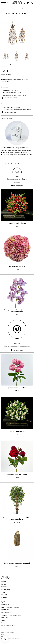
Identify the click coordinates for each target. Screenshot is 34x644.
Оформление (5, 587)
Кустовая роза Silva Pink (17, 388)
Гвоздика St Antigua (17, 266)
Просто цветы (6, 610)
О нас (3, 592)
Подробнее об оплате (10, 112)
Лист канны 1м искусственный (17, 563)
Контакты (4, 597)
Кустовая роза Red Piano (17, 474)
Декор (3, 620)
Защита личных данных (8, 632)
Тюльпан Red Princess (17, 223)
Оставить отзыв (17, 185)
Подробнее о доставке (10, 98)
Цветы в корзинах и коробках (10, 607)
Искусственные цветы (8, 626)
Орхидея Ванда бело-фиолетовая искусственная (17, 311)
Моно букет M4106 (17, 431)
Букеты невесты (6, 612)
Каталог (10, 8)
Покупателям (5, 589)
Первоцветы (5, 618)
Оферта (3, 634)
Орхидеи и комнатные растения (11, 615)
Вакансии (4, 595)
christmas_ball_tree (20, 8)
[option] (17, 33)
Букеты (4, 602)
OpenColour (16, 639)
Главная (4, 8)
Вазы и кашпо (6, 623)
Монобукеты (5, 604)
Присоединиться (17, 350)
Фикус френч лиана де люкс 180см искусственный (17, 519)
